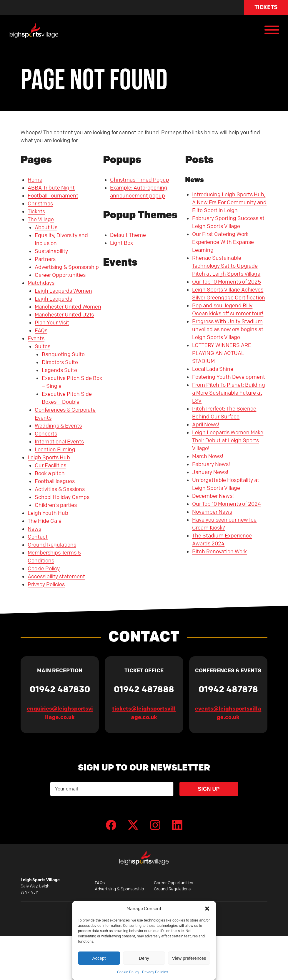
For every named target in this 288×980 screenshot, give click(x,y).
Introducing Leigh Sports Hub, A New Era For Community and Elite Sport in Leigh (229, 202)
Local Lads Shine (213, 369)
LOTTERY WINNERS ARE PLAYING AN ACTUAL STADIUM (222, 353)
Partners (45, 259)
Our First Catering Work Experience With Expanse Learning (223, 242)
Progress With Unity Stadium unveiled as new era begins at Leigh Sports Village (228, 329)
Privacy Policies (155, 972)
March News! (208, 456)
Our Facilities (50, 465)
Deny (144, 958)
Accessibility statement (56, 577)
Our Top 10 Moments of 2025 (227, 282)
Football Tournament (53, 196)
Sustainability (51, 251)
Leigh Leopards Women (63, 291)
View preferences (189, 958)
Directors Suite (60, 362)
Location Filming (55, 450)
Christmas (40, 204)
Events (36, 339)
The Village (41, 220)
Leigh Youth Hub (48, 513)
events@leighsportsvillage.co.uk (228, 713)
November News (212, 512)
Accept (99, 958)
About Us (46, 227)
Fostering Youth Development (229, 377)
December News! (213, 496)
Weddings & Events (58, 426)
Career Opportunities (60, 275)
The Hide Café (45, 521)
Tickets (266, 7)
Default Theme (128, 235)
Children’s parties (56, 505)
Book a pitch (50, 473)
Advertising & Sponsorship (67, 267)
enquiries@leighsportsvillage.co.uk (60, 713)
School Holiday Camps (62, 497)
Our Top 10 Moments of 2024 (227, 504)
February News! (211, 464)
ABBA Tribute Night (51, 188)
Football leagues (55, 481)
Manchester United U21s (64, 315)
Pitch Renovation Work (219, 552)
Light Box (121, 243)
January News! (210, 472)
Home (35, 180)
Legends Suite (59, 370)
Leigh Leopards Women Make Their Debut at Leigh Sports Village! (228, 440)
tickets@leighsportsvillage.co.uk (144, 713)
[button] (207, 909)
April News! (206, 425)
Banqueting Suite (63, 354)
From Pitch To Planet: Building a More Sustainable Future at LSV (229, 393)
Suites (43, 346)
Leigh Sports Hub (49, 458)
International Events (59, 442)
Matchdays (41, 283)
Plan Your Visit (52, 323)
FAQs (41, 331)
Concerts (46, 434)
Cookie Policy (128, 972)
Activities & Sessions (60, 489)
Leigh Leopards (53, 299)
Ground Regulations (52, 545)
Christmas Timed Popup (140, 180)
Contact (38, 537)
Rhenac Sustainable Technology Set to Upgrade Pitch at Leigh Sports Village (226, 266)
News (34, 529)
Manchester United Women (68, 307)
